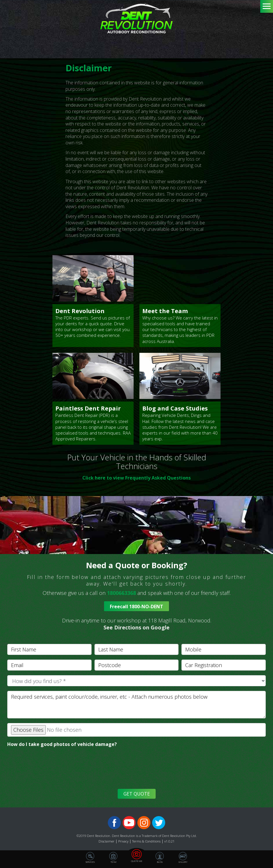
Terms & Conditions (146, 841)
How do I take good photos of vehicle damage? (62, 744)
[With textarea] (136, 705)
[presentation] (50, 772)
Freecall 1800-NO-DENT (136, 606)
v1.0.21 (169, 841)
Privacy (123, 841)
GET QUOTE (137, 794)
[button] (136, 624)
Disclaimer (107, 841)
